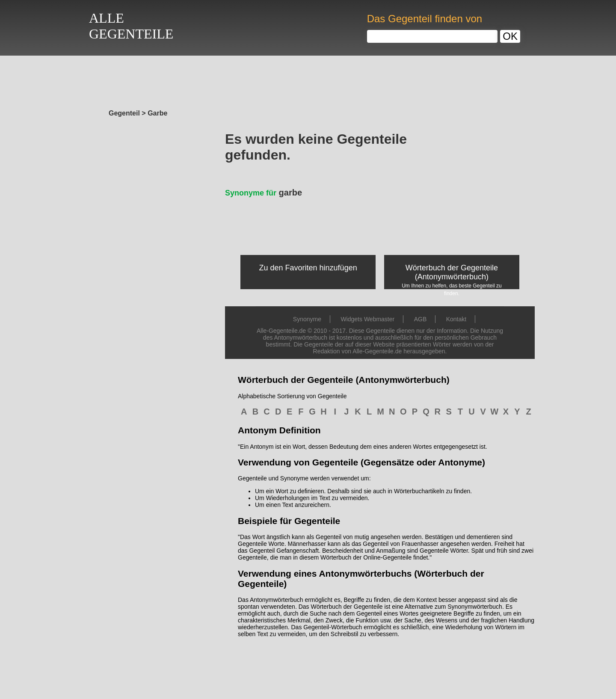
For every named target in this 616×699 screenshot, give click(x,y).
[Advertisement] (308, 80)
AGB (421, 319)
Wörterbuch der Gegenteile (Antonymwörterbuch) (452, 272)
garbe (264, 193)
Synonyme (307, 319)
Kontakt (456, 319)
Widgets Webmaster (367, 319)
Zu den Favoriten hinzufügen (308, 268)
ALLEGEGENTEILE (131, 26)
